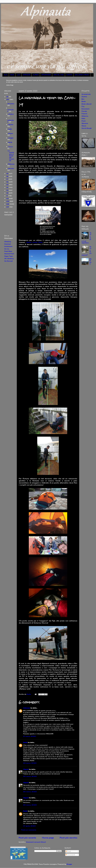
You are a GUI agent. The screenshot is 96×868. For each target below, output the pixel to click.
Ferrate (84, 111)
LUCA (19, 75)
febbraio (11, 164)
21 (8, 97)
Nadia (25, 742)
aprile (10, 142)
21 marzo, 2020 (30, 736)
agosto (11, 124)
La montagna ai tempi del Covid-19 (11, 156)
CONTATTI (69, 75)
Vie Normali (8, 261)
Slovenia (85, 123)
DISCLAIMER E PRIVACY (82, 75)
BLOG (6, 75)
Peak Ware (8, 251)
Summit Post (9, 254)
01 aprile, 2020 (29, 826)
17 (8, 179)
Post (68, 851)
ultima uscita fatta (34, 242)
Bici (83, 99)
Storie (84, 126)
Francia (84, 114)
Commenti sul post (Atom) (36, 842)
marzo (10, 147)
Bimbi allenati (87, 104)
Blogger (69, 864)
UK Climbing (9, 258)
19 (8, 174)
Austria (84, 97)
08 (8, 204)
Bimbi (84, 101)
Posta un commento (29, 830)
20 (8, 99)
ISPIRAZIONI (27, 75)
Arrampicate (86, 94)
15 (8, 185)
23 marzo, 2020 (30, 763)
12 (8, 193)
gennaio (11, 168)
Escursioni (85, 109)
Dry (83, 106)
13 (8, 190)
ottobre (11, 114)
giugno (11, 133)
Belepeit (91, 261)
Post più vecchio (68, 838)
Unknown (27, 708)
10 (8, 198)
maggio (11, 138)
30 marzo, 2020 (30, 776)
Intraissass (8, 246)
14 (8, 187)
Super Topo (9, 256)
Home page (48, 838)
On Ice (7, 249)
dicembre (11, 104)
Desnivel (7, 244)
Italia (83, 118)
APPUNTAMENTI (46, 75)
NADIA (12, 75)
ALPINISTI (36, 75)
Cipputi (26, 769)
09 (8, 201)
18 (8, 176)
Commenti (70, 855)
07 (8, 207)
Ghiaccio (85, 116)
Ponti (84, 121)
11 (7, 196)
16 (8, 182)
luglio (10, 129)
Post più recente (27, 838)
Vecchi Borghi (87, 128)
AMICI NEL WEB (59, 75)
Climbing (8, 241)
